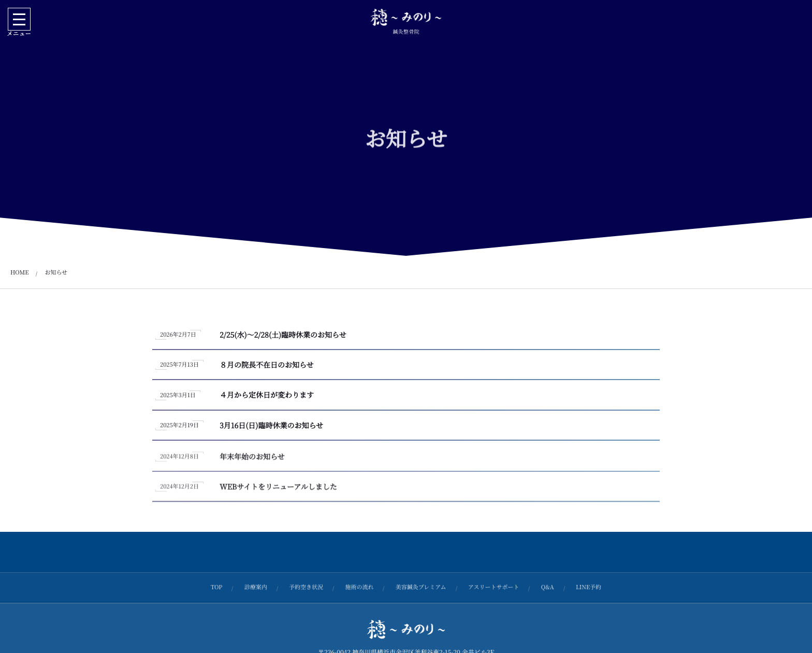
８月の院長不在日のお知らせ (267, 365)
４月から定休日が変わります (267, 396)
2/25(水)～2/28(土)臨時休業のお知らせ (283, 335)
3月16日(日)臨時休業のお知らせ (271, 426)
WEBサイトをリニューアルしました (278, 491)
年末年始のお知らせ (252, 460)
